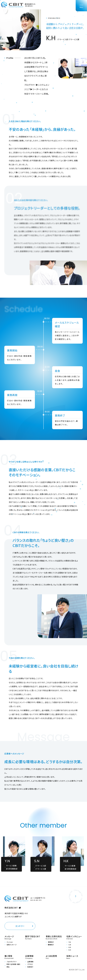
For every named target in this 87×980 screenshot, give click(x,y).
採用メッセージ (12, 945)
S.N (70, 945)
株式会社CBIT (13, 908)
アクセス (30, 964)
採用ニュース (74, 957)
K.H (70, 950)
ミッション (10, 942)
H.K (70, 947)
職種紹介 (51, 945)
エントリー (20, 926)
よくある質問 (54, 957)
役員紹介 (30, 967)
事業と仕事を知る (54, 937)
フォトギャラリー (12, 962)
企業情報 (30, 962)
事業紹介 (51, 942)
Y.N (70, 942)
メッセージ (13, 937)
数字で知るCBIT (33, 937)
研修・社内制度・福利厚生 (13, 966)
